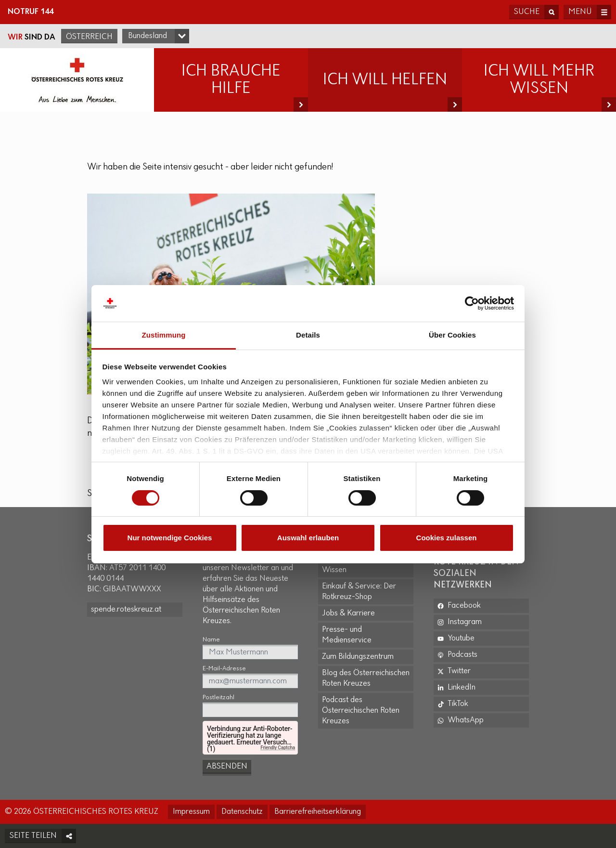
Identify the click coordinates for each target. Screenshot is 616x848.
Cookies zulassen (447, 538)
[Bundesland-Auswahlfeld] (156, 36)
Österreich (89, 37)
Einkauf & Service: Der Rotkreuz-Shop (359, 592)
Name (211, 640)
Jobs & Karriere (348, 613)
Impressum (191, 812)
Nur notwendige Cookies (170, 538)
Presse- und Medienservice (347, 635)
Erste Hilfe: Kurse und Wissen (358, 565)
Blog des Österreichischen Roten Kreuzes (366, 678)
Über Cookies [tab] (452, 335)
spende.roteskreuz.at (126, 609)
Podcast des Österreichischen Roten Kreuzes (361, 711)
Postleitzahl (218, 698)
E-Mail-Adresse (224, 669)
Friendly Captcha (278, 748)
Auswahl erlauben (308, 538)
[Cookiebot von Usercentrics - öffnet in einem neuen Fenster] (472, 303)
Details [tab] (308, 335)
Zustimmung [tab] (164, 335)
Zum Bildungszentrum (358, 657)
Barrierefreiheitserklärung (318, 812)
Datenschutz (242, 812)
